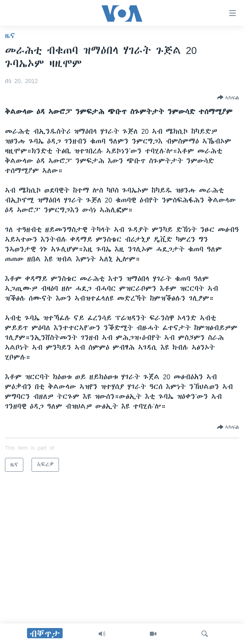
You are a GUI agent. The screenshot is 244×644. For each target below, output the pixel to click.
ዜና (10, 36)
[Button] (228, 97)
